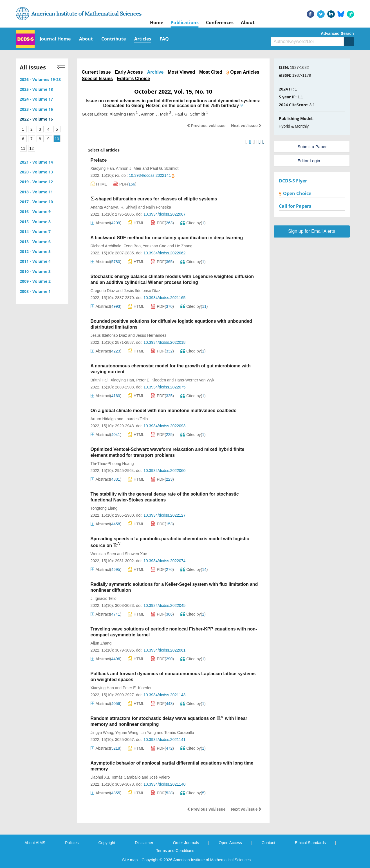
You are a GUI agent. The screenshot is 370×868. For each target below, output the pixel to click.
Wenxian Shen (103, 554)
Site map (130, 860)
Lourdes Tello (136, 419)
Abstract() (106, 223)
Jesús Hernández (151, 335)
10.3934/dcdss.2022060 (164, 471)
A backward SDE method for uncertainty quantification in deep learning (167, 238)
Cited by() (193, 223)
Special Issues (97, 79)
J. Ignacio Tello (104, 598)
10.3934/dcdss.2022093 (164, 426)
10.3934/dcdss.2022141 (152, 175)
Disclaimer (144, 843)
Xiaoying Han (102, 168)
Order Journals (186, 843)
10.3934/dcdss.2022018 (164, 342)
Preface (99, 160)
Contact (268, 843)
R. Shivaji (129, 207)
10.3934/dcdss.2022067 (164, 214)
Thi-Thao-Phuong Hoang (112, 464)
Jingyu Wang (102, 733)
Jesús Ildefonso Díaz (142, 291)
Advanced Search (337, 33)
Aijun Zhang (101, 643)
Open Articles (243, 72)
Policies (72, 843)
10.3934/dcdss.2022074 (164, 561)
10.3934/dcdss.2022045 (164, 605)
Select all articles (101, 150)
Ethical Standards (310, 843)
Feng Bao (132, 246)
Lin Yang (148, 733)
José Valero (160, 777)
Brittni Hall (100, 380)
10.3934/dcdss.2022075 (164, 387)
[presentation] (93, 199)
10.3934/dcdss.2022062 (164, 253)
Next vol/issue (246, 126)
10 (57, 139)
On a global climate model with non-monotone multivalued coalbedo (164, 411)
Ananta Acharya (105, 207)
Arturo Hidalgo (103, 419)
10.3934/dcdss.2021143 (164, 695)
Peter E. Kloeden (151, 380)
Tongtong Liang (104, 508)
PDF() (125, 184)
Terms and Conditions (175, 851)
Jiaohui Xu (100, 777)
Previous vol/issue (206, 126)
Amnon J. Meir (129, 168)
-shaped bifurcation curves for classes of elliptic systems (154, 199)
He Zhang (184, 246)
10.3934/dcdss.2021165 (164, 298)
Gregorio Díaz (103, 291)
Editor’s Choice (134, 79)
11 (23, 148)
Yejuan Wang (127, 733)
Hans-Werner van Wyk (194, 380)
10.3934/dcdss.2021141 (164, 740)
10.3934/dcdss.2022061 (164, 650)
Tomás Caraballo (179, 733)
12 (32, 148)
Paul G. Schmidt (164, 168)
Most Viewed (181, 72)
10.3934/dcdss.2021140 (164, 784)
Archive (155, 72)
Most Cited (211, 72)
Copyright (107, 843)
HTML (99, 184)
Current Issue (96, 72)
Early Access (129, 72)
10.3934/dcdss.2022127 (164, 515)
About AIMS (35, 843)
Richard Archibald (106, 246)
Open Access (230, 843)
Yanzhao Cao (154, 246)
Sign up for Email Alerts (311, 231)
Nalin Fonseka (158, 207)
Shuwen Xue (136, 554)
